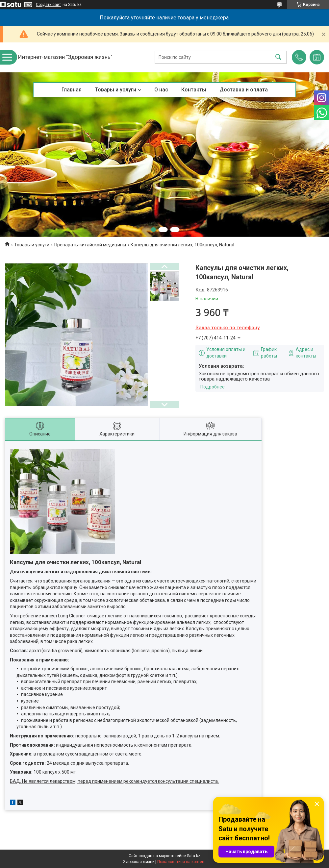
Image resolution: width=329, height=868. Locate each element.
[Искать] (278, 57)
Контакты (194, 90)
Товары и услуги (115, 90)
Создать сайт (48, 5)
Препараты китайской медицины (90, 245)
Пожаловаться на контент (182, 862)
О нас (161, 90)
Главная (72, 90)
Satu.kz (194, 856)
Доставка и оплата (244, 90)
